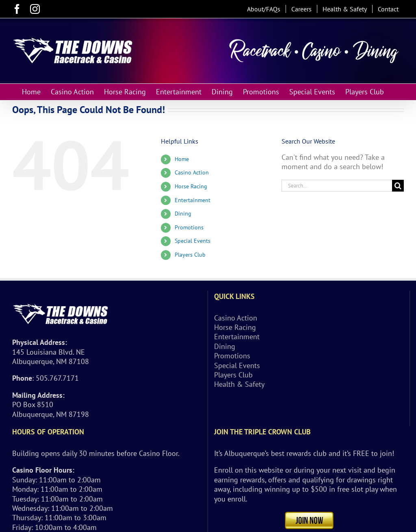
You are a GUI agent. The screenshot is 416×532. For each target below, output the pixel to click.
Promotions (189, 227)
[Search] (398, 186)
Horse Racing (191, 186)
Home (182, 159)
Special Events (193, 241)
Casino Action (192, 172)
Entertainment (193, 200)
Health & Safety (239, 384)
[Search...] (337, 186)
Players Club (190, 255)
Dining (183, 214)
